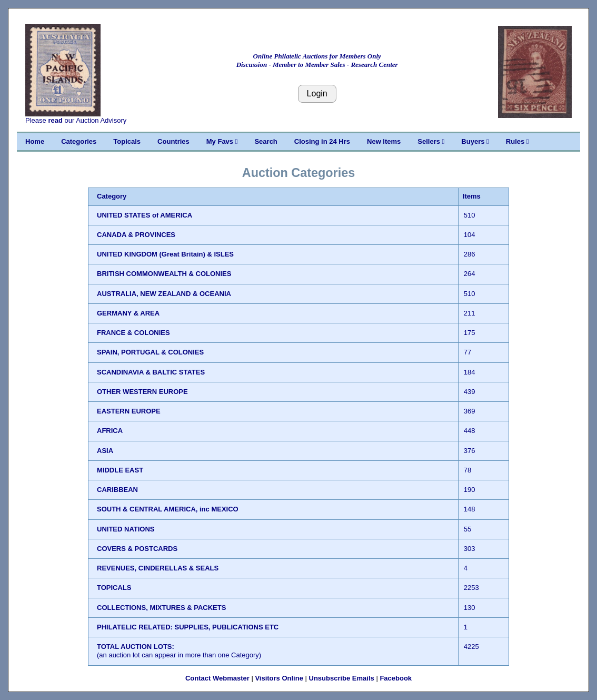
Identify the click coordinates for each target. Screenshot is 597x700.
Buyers (475, 141)
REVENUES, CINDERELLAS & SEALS (158, 568)
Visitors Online (279, 678)
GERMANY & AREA (128, 313)
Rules (518, 141)
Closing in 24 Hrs (322, 141)
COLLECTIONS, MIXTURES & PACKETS (161, 608)
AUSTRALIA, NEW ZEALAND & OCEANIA (164, 294)
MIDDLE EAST (120, 470)
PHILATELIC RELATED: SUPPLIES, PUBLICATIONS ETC (188, 627)
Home (35, 141)
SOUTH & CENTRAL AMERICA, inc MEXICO (168, 509)
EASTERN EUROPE (129, 411)
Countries (173, 141)
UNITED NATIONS (126, 529)
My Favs (222, 141)
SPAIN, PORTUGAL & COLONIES (150, 352)
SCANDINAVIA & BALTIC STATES (151, 372)
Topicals (127, 141)
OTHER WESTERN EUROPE (142, 392)
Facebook (396, 678)
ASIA (105, 451)
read (55, 120)
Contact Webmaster (217, 678)
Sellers (431, 141)
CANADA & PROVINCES (136, 235)
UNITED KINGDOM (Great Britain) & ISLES (165, 254)
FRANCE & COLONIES (133, 333)
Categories (79, 141)
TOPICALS (114, 588)
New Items (384, 141)
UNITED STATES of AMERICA (145, 215)
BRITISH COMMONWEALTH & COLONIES (164, 274)
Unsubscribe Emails (342, 678)
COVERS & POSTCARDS (137, 549)
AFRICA (110, 431)
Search (266, 141)
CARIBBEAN (117, 490)
